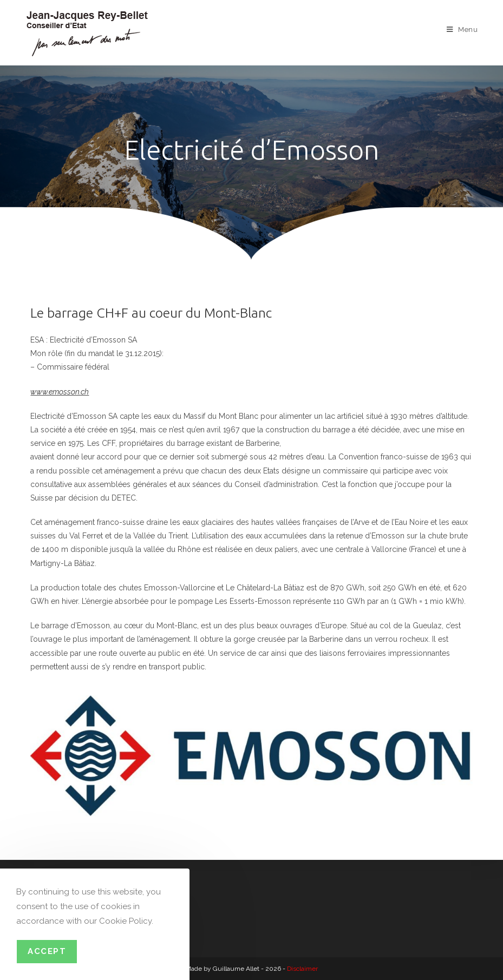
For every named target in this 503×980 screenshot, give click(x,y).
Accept (47, 951)
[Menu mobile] (462, 29)
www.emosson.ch (60, 392)
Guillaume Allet (236, 969)
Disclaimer (302, 969)
